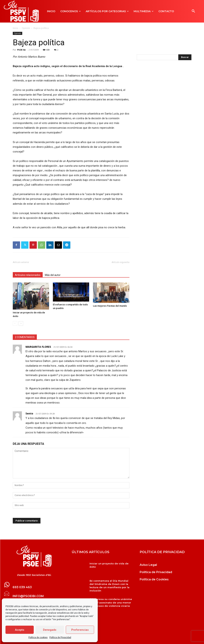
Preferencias (80, 630)
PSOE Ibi (21, 50)
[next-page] (21, 321)
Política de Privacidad (60, 637)
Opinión (26, 28)
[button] (193, 11)
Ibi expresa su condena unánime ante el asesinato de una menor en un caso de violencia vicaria (111, 600)
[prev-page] (15, 321)
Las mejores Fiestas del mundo (110, 310)
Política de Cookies (154, 577)
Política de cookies (38, 637)
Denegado (50, 630)
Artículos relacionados (28, 275)
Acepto (20, 630)
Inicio (15, 28)
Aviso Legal (148, 562)
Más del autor (53, 275)
